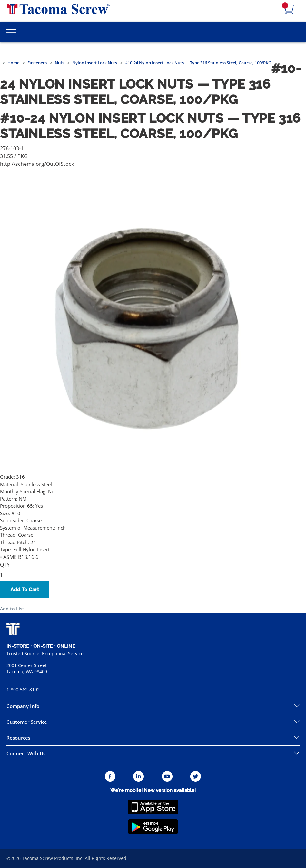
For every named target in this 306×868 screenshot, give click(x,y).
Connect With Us (26, 753)
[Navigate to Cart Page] (290, 10)
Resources (18, 738)
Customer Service (27, 722)
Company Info (23, 706)
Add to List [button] (12, 609)
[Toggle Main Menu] (11, 32)
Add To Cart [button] (25, 590)
